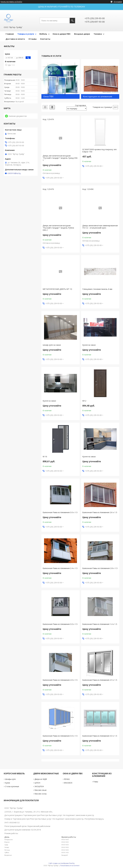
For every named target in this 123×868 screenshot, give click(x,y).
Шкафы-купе (10, 779)
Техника (98, 34)
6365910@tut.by (14, 173)
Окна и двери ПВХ (61, 34)
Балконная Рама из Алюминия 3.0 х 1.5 (60, 512)
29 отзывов (118, 2)
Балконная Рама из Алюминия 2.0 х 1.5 (60, 680)
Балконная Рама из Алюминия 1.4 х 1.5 (100, 624)
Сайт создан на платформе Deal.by (62, 863)
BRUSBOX (68, 783)
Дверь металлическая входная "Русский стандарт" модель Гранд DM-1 (60, 158)
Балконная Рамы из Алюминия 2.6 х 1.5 (100, 568)
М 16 (45, 456)
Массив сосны (41, 794)
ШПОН (37, 783)
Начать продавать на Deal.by (11, 2)
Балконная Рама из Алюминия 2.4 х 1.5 (60, 568)
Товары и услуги (26, 34)
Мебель (43, 34)
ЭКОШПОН (39, 786)
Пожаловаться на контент (70, 866)
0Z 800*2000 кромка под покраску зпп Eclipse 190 (99, 150)
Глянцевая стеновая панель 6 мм (97, 289)
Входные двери (82, 34)
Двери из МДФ (41, 779)
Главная (10, 34)
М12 (84, 401)
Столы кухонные (12, 786)
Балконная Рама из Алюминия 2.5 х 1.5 (100, 680)
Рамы (96, 782)
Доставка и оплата (15, 39)
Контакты (45, 39)
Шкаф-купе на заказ (52, 345)
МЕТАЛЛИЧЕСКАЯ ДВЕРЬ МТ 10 (57, 289)
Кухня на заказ (89, 345)
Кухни (7, 783)
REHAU (67, 779)
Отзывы (33, 39)
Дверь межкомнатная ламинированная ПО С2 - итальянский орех (100, 227)
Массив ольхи (40, 790)
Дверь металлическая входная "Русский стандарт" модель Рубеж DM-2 (58, 228)
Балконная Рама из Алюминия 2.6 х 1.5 (100, 512)
